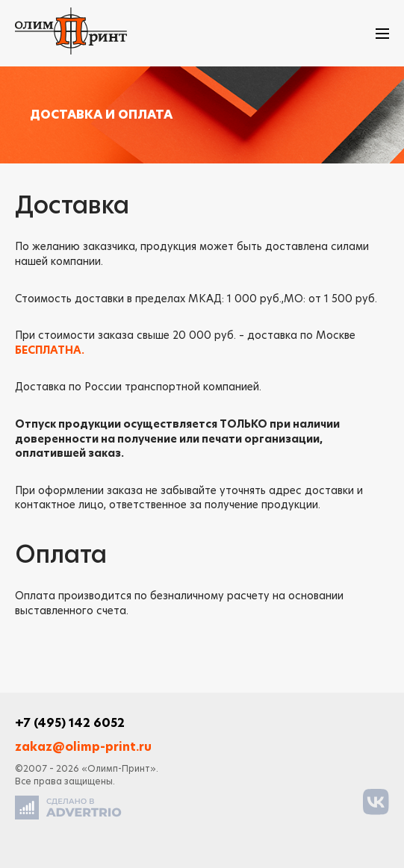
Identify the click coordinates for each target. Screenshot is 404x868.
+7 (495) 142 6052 (70, 723)
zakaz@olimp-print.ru (83, 747)
